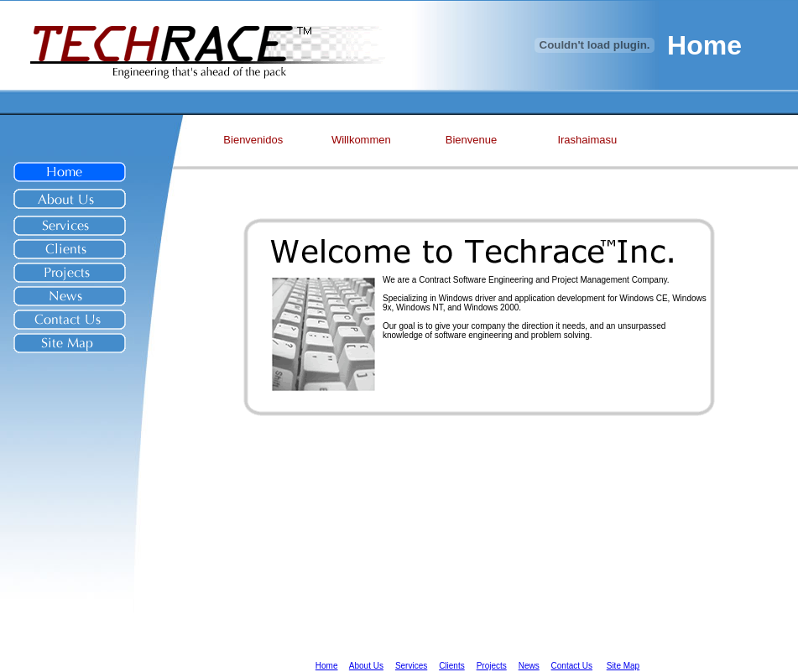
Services (411, 666)
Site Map (623, 666)
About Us (366, 666)
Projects (492, 666)
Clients (452, 666)
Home (327, 666)
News (529, 666)
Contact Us (572, 666)
